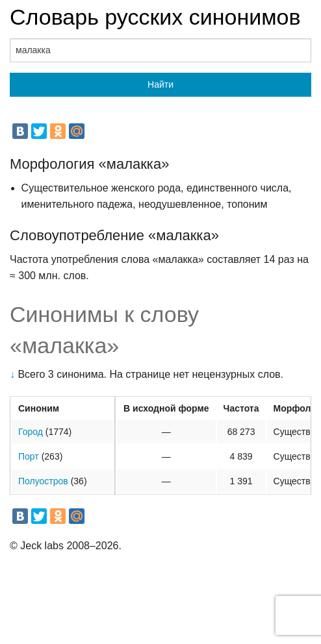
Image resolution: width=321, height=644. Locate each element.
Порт (29, 456)
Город (31, 432)
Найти (160, 84)
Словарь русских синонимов (155, 17)
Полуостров (43, 481)
